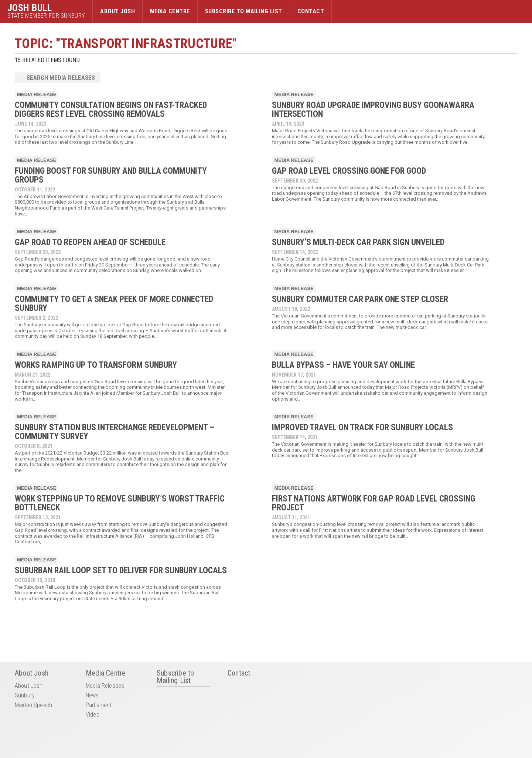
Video (93, 715)
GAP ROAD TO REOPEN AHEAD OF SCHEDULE (90, 242)
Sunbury (25, 696)
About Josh (117, 11)
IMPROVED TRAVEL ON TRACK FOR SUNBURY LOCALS (362, 427)
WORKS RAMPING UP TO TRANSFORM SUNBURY (96, 365)
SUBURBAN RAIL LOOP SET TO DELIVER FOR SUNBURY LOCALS (121, 570)
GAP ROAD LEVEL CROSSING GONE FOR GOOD (349, 171)
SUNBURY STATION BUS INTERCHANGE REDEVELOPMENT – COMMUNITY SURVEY (115, 432)
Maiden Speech (33, 705)
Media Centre (170, 11)
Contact (311, 11)
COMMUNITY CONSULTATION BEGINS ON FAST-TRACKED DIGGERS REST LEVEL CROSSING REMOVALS (111, 110)
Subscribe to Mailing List (244, 11)
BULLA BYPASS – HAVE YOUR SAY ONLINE (343, 365)
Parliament (99, 705)
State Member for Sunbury (46, 16)
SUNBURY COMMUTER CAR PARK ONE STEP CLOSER (360, 299)
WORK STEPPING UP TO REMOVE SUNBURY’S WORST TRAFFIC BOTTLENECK (120, 503)
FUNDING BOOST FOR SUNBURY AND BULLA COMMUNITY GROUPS (111, 175)
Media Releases (105, 686)
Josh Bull (30, 8)
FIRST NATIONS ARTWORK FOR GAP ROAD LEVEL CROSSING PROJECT (374, 503)
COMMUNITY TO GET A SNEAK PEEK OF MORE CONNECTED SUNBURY (114, 304)
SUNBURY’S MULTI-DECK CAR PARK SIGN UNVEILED (358, 242)
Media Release (37, 94)
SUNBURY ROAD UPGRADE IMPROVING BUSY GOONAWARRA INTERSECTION (373, 110)
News (92, 696)
